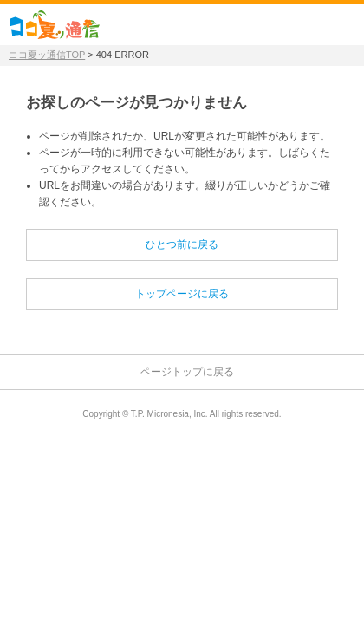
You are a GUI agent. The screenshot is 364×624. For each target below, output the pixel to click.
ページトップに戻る (187, 372)
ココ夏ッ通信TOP (47, 55)
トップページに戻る (182, 294)
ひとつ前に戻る (182, 244)
